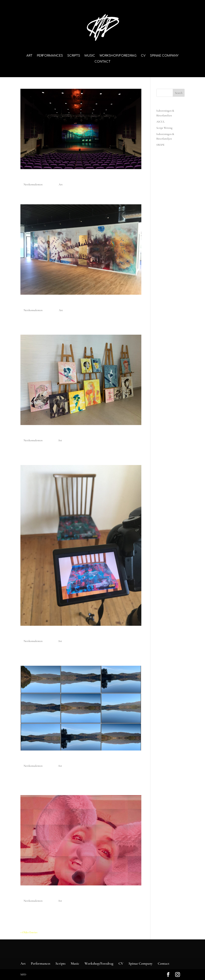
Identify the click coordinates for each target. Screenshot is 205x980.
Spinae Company (164, 56)
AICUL (28, 178)
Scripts (74, 56)
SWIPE (160, 145)
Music (90, 56)
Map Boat (33, 303)
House (28, 634)
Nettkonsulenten (33, 184)
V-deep (29, 759)
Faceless (31, 433)
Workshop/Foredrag (118, 56)
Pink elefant (35, 894)
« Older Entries (29, 932)
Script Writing (164, 128)
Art (29, 56)
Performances (50, 56)
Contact (102, 62)
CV (143, 56)
